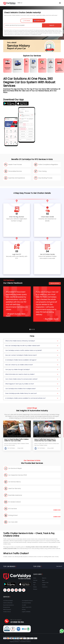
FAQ (34, 585)
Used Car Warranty (8, 603)
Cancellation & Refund (25, 642)
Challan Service (7, 612)
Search (52, 25)
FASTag (24, 609)
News (35, 582)
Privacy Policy (16, 640)
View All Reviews (55, 283)
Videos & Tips (45, 582)
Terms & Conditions (25, 640)
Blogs (43, 580)
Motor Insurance (7, 609)
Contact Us (45, 587)
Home (35, 578)
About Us (44, 578)
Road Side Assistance (8, 605)
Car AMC (24, 605)
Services (35, 580)
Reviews (35, 589)
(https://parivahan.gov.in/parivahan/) (43, 32)
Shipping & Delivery (14, 642)
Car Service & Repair (8, 601)
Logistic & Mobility (26, 612)
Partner (35, 587)
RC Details (27, 21)
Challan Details (39, 21)
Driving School (7, 607)
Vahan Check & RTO (27, 607)
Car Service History (26, 603)
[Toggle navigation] (60, 3)
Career (44, 585)
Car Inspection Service (27, 601)
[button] (32, 341)
